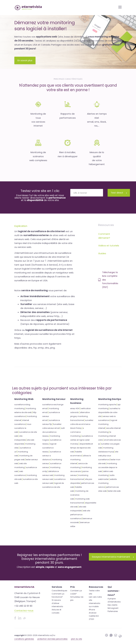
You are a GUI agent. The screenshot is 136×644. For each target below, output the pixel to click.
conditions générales (24, 639)
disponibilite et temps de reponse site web (82, 448)
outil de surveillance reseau (53, 432)
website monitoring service (107, 483)
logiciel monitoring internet (108, 424)
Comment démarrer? (104, 236)
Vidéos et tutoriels (109, 246)
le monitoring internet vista (107, 436)
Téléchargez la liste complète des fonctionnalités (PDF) (108, 280)
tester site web (114, 491)
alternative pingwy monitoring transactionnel (80, 416)
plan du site (76, 639)
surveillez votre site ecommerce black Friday (82, 424)
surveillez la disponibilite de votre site (109, 412)
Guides (102, 253)
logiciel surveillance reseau (49, 448)
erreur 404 (75, 408)
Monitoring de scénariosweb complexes (38, 156)
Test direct (119, 193)
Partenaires (113, 611)
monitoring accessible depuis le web (108, 467)
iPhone (92, 610)
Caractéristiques (59, 591)
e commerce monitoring (77, 432)
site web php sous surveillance (108, 456)
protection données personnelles (53, 639)
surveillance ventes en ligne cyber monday (82, 440)
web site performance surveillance (80, 515)
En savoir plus (25, 60)
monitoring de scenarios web (79, 495)
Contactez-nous (24, 611)
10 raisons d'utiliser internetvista (57, 603)
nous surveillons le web (23, 428)
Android (93, 613)
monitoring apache (107, 405)
